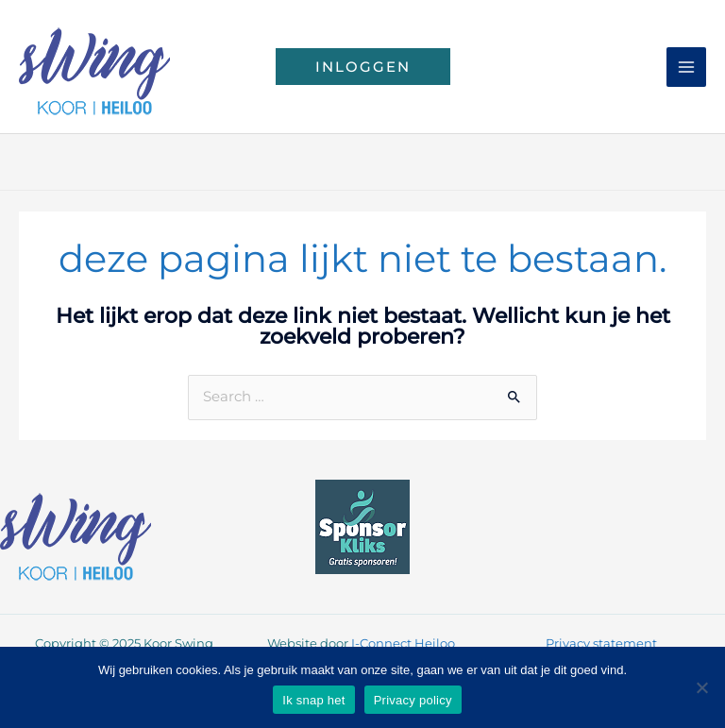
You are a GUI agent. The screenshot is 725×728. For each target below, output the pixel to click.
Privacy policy (413, 700)
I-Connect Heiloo (403, 643)
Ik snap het (313, 700)
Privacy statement (601, 643)
